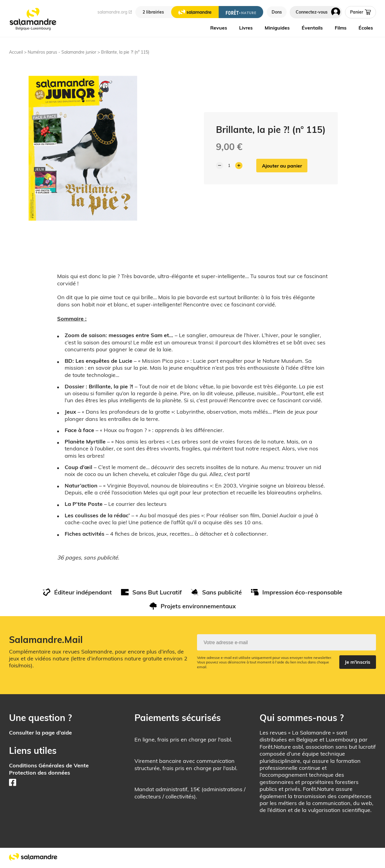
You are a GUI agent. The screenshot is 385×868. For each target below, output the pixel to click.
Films (341, 28)
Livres (246, 28)
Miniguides (277, 28)
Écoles (366, 28)
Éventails (312, 28)
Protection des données (40, 773)
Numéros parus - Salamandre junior (62, 52)
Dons (277, 12)
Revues (219, 28)
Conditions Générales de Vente (49, 766)
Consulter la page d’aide (40, 733)
